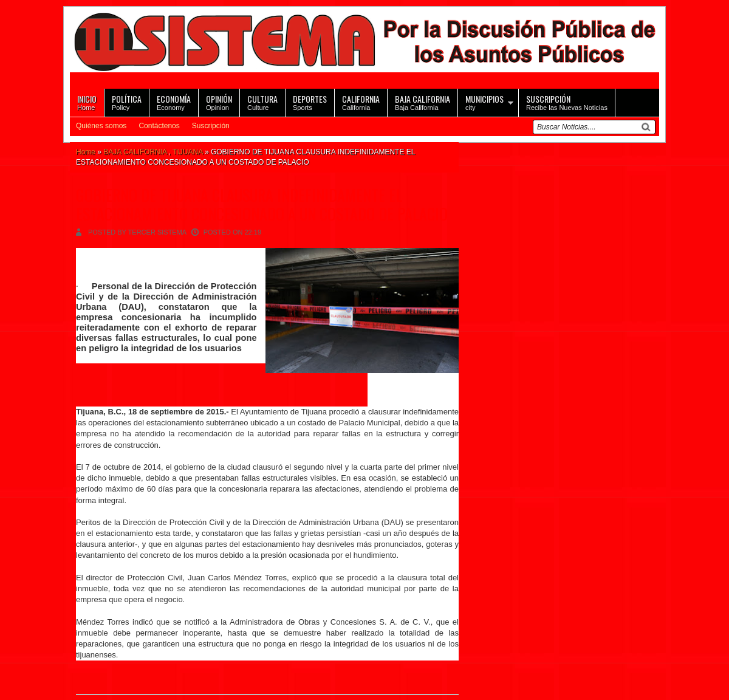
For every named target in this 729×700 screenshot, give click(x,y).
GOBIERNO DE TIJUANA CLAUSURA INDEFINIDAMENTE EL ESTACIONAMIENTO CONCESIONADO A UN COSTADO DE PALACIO (262, 204)
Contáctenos (159, 126)
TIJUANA (187, 152)
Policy (127, 102)
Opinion (219, 102)
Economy (174, 102)
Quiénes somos (101, 126)
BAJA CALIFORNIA (135, 152)
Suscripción (211, 126)
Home (87, 102)
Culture (262, 102)
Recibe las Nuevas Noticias (567, 102)
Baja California (423, 102)
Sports (310, 102)
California (361, 102)
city (484, 102)
